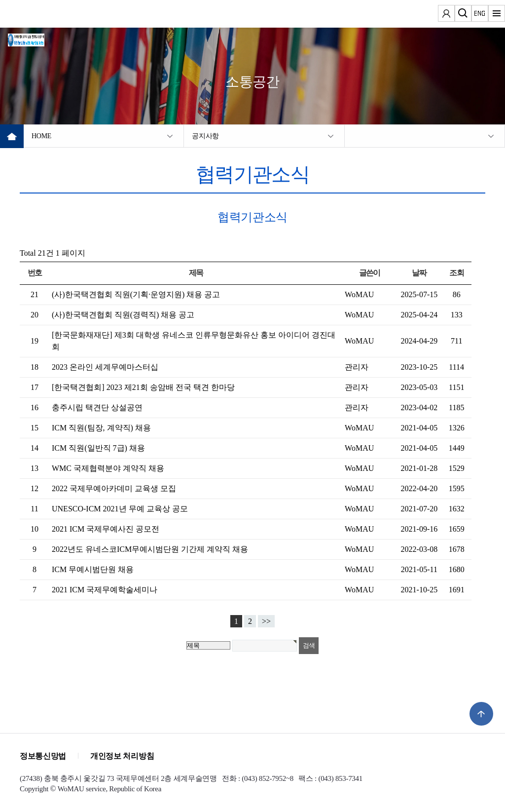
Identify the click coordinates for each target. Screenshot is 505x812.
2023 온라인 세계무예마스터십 (105, 367)
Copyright (34, 789)
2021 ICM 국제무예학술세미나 (105, 590)
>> (266, 621)
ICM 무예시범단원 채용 (93, 569)
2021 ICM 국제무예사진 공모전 (106, 529)
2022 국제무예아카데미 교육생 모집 (114, 488)
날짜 (419, 273)
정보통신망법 (43, 756)
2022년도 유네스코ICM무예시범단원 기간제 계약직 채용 (150, 549)
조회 (456, 273)
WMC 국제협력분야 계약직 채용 (108, 468)
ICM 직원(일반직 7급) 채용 (98, 448)
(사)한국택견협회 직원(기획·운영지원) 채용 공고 (136, 294)
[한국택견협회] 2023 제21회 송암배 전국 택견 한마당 (143, 387)
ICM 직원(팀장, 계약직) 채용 (101, 428)
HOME (41, 136)
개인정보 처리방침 (122, 756)
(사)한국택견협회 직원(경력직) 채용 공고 (123, 315)
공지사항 (205, 136)
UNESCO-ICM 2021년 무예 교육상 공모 (120, 509)
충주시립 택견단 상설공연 (97, 407)
